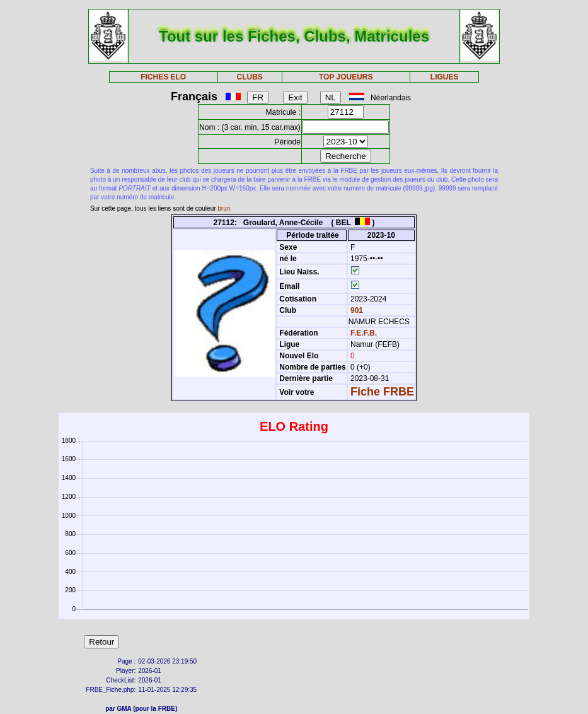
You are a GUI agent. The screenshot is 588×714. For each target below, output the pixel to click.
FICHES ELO (163, 77)
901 (356, 310)
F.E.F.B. (364, 333)
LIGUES (445, 77)
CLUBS (250, 77)
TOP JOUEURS (346, 77)
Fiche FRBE (382, 392)
